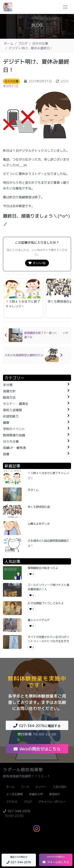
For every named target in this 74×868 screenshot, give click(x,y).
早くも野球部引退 (39, 507)
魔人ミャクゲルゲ (39, 620)
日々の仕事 (40, 43)
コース (25, 787)
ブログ (23, 43)
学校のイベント (14, 429)
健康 (6, 423)
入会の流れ (60, 787)
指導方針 (9, 391)
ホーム (9, 43)
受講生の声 (36, 794)
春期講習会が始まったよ (43, 568)
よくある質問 (14, 794)
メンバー (41, 787)
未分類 (8, 385)
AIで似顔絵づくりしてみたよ (46, 603)
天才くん (33, 490)
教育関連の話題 (14, 435)
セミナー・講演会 (16, 404)
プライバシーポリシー (52, 802)
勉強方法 (9, 397)
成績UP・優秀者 (14, 448)
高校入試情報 (12, 410)
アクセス (12, 802)
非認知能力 (11, 416)
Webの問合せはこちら (37, 749)
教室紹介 (55, 794)
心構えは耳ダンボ (39, 524)
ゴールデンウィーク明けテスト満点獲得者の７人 (48, 587)
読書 (6, 454)
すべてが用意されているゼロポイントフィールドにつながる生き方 (48, 639)
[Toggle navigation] (65, 7)
